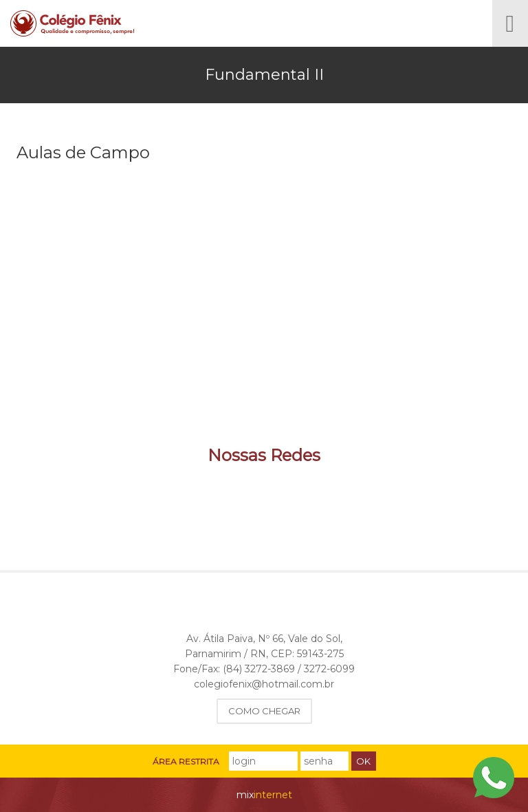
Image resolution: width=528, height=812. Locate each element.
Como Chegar (264, 711)
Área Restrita (186, 762)
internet (264, 795)
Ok (363, 761)
